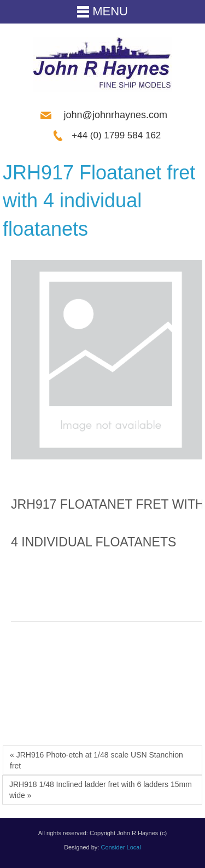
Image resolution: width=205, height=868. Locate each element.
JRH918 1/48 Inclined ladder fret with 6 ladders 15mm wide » (101, 790)
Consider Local (121, 847)
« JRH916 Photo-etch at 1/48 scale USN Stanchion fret (96, 760)
